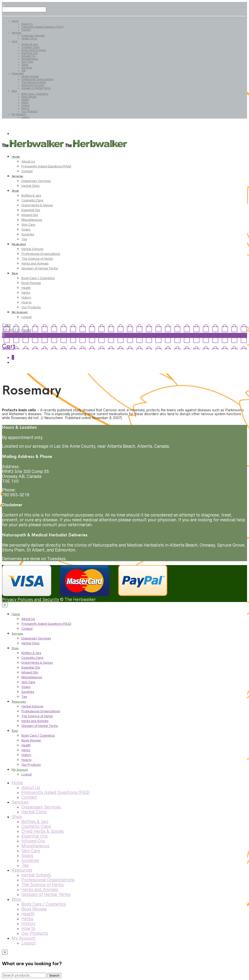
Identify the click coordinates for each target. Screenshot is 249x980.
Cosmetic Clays (30, 47)
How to (25, 108)
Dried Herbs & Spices (34, 50)
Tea (23, 70)
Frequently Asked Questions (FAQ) (42, 27)
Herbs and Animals (33, 85)
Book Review (29, 97)
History (26, 105)
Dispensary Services (33, 35)
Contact (26, 30)
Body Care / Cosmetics (35, 94)
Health (25, 100)
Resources (18, 73)
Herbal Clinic (29, 38)
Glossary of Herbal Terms (36, 88)
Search (54, 976)
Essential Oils (30, 53)
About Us (27, 24)
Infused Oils (29, 56)
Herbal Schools (30, 76)
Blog (14, 91)
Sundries (27, 68)
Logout (25, 117)
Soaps (25, 65)
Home (15, 21)
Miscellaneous (30, 59)
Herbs (25, 103)
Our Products (29, 111)
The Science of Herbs (34, 82)
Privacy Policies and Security (31, 600)
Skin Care (27, 62)
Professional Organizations (37, 79)
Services (16, 33)
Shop (15, 41)
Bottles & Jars (30, 44)
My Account (19, 114)
